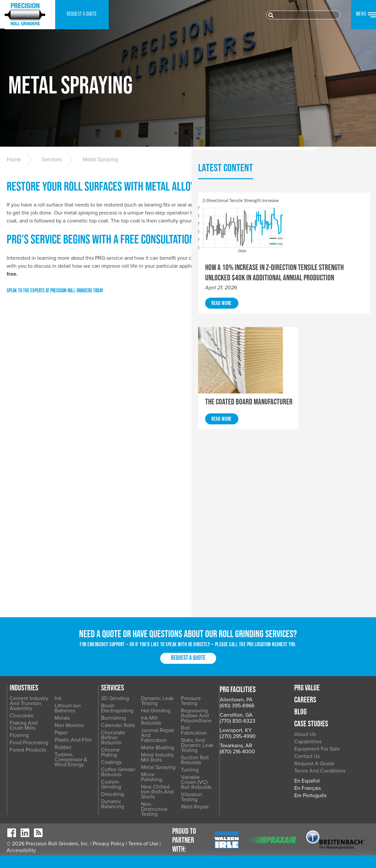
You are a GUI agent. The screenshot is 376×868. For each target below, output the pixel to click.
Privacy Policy (109, 855)
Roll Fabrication (278, 744)
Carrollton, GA (23, 740)
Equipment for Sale (340, 775)
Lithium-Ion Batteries (115, 734)
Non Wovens (116, 752)
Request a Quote (188, 684)
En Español (330, 812)
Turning (269, 771)
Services (49, 179)
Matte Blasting (221, 759)
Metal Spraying (96, 179)
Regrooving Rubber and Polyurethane (283, 734)
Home (14, 179)
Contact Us (330, 783)
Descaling (161, 800)
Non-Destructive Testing (224, 808)
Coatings (160, 774)
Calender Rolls (167, 747)
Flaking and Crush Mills (72, 752)
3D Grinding (164, 725)
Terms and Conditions (329, 800)
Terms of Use (143, 855)
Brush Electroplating (173, 732)
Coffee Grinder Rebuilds (167, 783)
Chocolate (70, 742)
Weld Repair (274, 798)
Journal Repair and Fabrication (227, 749)
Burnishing (162, 739)
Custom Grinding (169, 793)
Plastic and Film (120, 766)
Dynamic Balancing (172, 808)
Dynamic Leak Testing (230, 725)
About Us (328, 761)
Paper (108, 759)
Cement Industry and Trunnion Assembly (77, 730)
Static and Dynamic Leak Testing (283, 754)
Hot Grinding (220, 732)
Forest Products (76, 776)
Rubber (110, 774)
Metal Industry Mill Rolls (226, 769)
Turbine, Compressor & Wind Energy (118, 786)
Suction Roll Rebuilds (285, 764)
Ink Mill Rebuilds (224, 739)
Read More (310, 351)
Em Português (333, 827)
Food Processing (77, 769)
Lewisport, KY (23, 755)
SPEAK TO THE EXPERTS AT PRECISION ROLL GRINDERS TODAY (55, 335)
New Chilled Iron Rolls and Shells (224, 796)
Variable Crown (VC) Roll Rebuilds (284, 781)
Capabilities (330, 768)
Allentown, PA (23, 725)
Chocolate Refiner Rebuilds (171, 756)
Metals (109, 744)
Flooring (67, 762)
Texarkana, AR (23, 771)
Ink (105, 725)
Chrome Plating (168, 766)
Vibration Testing (280, 791)
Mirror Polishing (223, 786)
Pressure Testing (279, 725)
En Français (330, 819)
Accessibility (21, 861)
